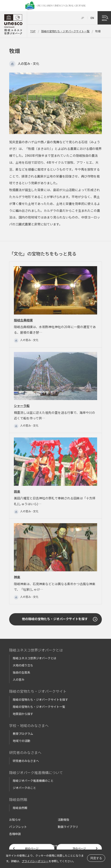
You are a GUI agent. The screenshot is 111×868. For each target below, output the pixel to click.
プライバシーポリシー (35, 861)
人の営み (19, 679)
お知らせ (15, 820)
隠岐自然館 (20, 808)
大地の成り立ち (23, 665)
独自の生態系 (21, 672)
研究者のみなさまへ (26, 761)
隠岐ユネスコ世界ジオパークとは (35, 658)
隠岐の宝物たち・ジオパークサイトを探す (40, 700)
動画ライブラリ (68, 827)
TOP (33, 31)
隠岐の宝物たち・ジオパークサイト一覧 (65, 31)
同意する (96, 858)
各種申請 (15, 834)
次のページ (79, 848)
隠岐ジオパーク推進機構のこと (33, 781)
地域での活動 (21, 741)
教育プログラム (23, 734)
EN (92, 18)
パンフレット (18, 827)
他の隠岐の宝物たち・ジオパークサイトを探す (55, 619)
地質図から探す (23, 714)
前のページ (32, 848)
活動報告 (64, 820)
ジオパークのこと (24, 788)
